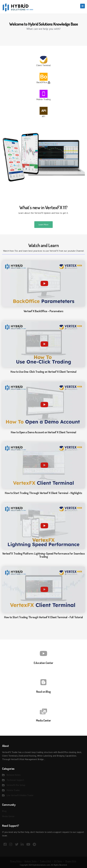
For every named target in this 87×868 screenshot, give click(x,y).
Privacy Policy (16, 861)
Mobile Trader (13, 790)
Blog (4, 811)
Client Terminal (43, 65)
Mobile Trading (43, 99)
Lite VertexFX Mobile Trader (20, 795)
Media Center (8, 816)
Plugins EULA (71, 861)
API (43, 116)
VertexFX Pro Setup (16, 785)
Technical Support (15, 780)
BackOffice (42, 82)
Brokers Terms (31, 861)
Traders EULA (45, 861)
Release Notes (14, 775)
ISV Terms (58, 861)
